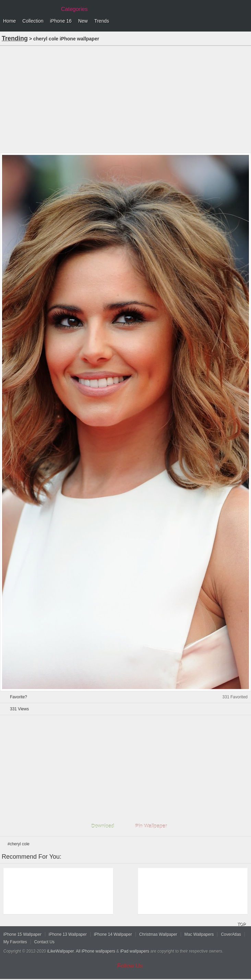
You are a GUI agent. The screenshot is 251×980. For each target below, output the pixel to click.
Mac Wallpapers (199, 934)
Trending (15, 38)
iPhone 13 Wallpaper (68, 934)
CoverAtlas (231, 934)
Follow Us (130, 966)
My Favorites (15, 942)
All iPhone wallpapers (95, 951)
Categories (74, 9)
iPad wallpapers (135, 951)
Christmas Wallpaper (158, 934)
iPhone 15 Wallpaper (22, 934)
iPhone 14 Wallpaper (113, 934)
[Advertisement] (125, 99)
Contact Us (44, 942)
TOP (241, 924)
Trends (102, 21)
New (83, 21)
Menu (244, 21)
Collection (33, 21)
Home (9, 21)
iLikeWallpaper (61, 951)
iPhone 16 (61, 21)
